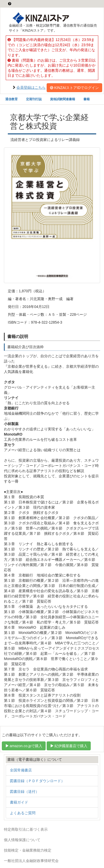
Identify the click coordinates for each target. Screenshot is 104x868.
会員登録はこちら (31, 87)
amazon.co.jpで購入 (24, 746)
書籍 (87, 99)
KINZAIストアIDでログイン (74, 88)
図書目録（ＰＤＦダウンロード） (37, 781)
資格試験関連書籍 (63, 99)
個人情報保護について (22, 840)
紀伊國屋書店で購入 (69, 746)
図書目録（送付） (25, 792)
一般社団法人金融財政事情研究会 (31, 861)
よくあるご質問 (23, 813)
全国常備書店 (21, 770)
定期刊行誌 (34, 99)
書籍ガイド (19, 802)
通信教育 (11, 99)
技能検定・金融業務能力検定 (28, 850)
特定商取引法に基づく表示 (26, 829)
